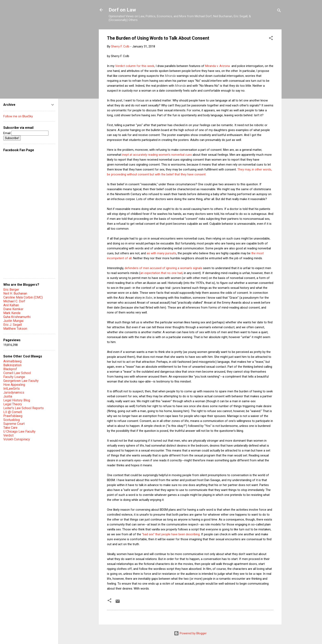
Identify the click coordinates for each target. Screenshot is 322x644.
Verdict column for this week (135, 66)
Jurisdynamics (14, 392)
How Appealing (14, 385)
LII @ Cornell (13, 412)
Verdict (8, 435)
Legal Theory (13, 404)
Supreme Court (14, 424)
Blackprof (10, 369)
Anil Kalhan (11, 305)
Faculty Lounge (14, 377)
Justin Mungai (13, 321)
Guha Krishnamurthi (17, 317)
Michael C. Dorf (14, 301)
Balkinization (12, 365)
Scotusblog (11, 420)
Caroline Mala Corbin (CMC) (23, 297)
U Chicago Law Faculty (19, 431)
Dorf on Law (122, 10)
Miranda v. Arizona (218, 66)
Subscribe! (12, 138)
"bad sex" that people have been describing (171, 534)
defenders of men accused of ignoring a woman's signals (164, 268)
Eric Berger (11, 290)
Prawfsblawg (13, 416)
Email (26, 133)
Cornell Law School (17, 373)
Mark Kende (12, 313)
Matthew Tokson (15, 329)
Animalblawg (12, 361)
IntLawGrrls (11, 389)
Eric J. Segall (13, 325)
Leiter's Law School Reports (24, 408)
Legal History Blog (17, 400)
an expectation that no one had (161, 273)
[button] (271, 39)
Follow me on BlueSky (18, 116)
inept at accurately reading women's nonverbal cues (157, 155)
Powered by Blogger (190, 633)
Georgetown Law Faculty (21, 381)
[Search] (279, 11)
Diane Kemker (13, 309)
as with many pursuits (161, 253)
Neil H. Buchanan (15, 293)
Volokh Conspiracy (17, 439)
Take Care (10, 428)
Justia (8, 396)
